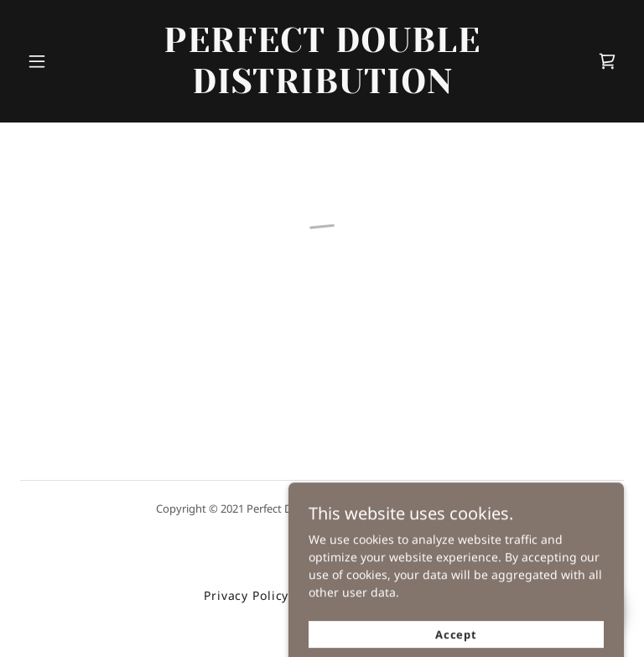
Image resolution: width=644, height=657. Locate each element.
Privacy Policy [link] (246, 595)
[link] (322, 89)
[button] (37, 61)
